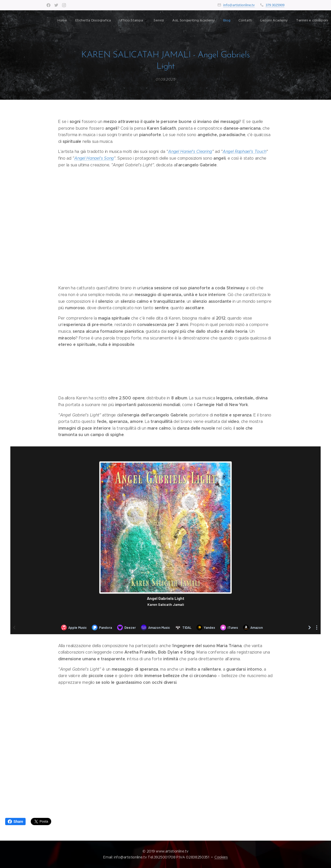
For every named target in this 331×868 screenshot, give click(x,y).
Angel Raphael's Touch (244, 152)
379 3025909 (275, 5)
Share (15, 822)
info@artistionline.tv (239, 5)
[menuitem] (138, 21)
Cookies (221, 857)
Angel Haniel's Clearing (190, 152)
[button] (238, 21)
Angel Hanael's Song (94, 158)
